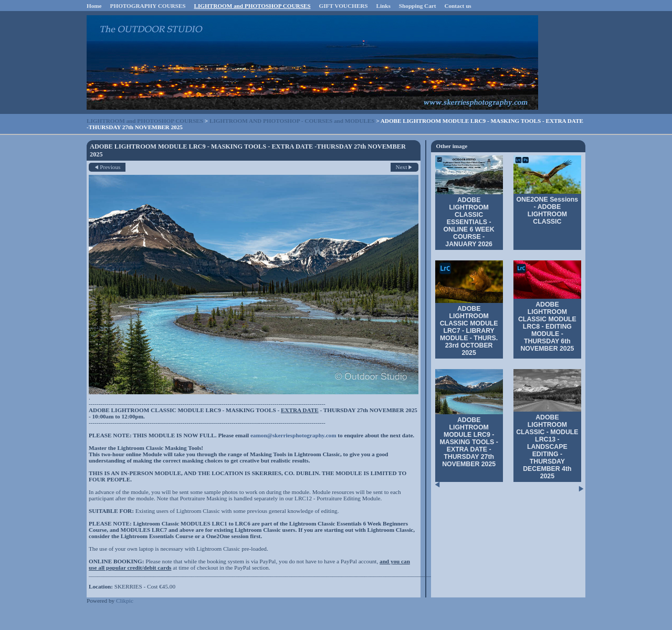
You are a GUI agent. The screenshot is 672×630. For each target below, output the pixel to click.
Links (383, 6)
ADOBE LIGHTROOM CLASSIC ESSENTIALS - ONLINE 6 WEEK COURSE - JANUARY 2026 (469, 222)
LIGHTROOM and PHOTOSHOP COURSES (253, 6)
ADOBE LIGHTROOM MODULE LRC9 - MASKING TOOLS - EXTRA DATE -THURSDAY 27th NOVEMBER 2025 (469, 442)
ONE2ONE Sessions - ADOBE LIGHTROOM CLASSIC (548, 211)
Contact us (458, 6)
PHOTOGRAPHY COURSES (148, 6)
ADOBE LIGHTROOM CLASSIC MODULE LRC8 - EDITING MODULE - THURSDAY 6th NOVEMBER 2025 (547, 327)
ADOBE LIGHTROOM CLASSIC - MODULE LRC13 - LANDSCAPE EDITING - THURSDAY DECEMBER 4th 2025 (547, 447)
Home (94, 6)
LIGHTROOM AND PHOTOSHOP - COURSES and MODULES (292, 121)
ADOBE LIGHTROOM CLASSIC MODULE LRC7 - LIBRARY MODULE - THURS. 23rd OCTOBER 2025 (469, 331)
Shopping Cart (418, 6)
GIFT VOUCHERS (344, 6)
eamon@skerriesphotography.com (293, 435)
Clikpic (125, 601)
